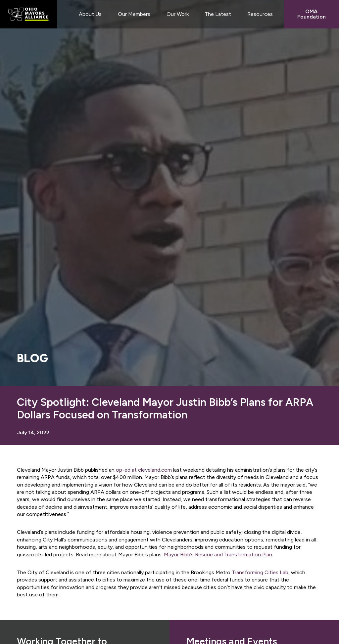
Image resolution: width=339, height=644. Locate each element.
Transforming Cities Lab (260, 572)
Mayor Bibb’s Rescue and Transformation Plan (218, 555)
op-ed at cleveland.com (144, 470)
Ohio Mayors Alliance (28, 14)
